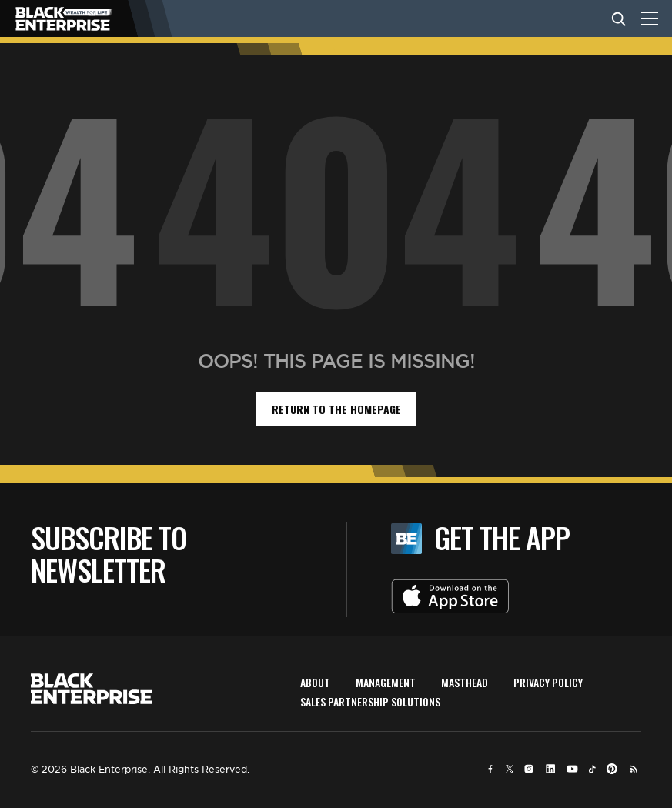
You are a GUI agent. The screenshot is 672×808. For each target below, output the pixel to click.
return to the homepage (336, 409)
